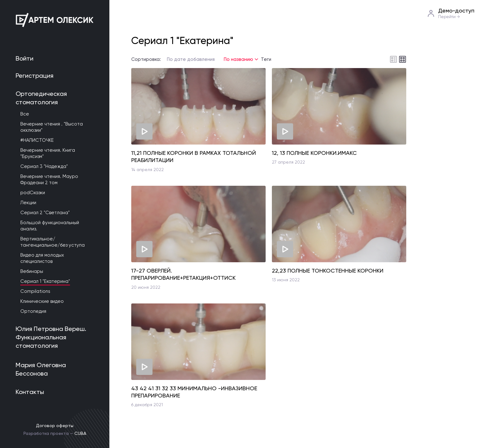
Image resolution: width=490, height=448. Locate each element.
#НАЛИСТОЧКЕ (37, 140)
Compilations (35, 291)
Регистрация (35, 76)
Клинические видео (42, 301)
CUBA (80, 433)
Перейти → (449, 17)
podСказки (33, 193)
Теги (266, 59)
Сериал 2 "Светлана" (45, 213)
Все (25, 114)
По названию (238, 59)
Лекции (28, 203)
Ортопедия (33, 311)
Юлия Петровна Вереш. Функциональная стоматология (51, 337)
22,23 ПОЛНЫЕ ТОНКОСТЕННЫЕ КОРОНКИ (328, 271)
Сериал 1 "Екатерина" (45, 281)
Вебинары (32, 271)
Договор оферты (55, 426)
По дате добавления (191, 59)
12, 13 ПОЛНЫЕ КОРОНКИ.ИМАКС (314, 153)
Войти (25, 58)
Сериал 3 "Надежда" (44, 166)
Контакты (30, 392)
